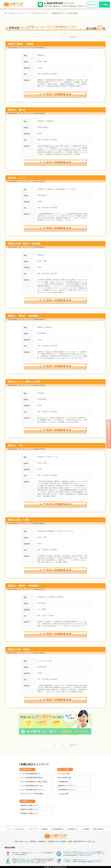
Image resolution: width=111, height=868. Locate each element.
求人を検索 (48, 6)
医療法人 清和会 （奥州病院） (24, 316)
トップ (9, 829)
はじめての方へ (20, 829)
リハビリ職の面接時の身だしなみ (32, 786)
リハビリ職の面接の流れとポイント (32, 790)
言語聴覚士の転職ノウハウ (29, 813)
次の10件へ (74, 37)
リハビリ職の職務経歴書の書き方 (32, 778)
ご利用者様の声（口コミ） (67, 790)
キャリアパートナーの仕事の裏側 (32, 794)
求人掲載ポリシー (73, 829)
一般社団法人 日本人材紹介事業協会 (26, 862)
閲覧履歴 (55, 6)
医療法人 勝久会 (16, 110)
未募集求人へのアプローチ (67, 786)
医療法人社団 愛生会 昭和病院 (24, 244)
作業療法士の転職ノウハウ (29, 809)
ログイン (93, 5)
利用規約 (45, 829)
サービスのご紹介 (64, 774)
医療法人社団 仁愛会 (19, 520)
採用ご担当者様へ (99, 829)
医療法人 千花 (15, 446)
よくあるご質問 (63, 794)
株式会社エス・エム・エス (35, 853)
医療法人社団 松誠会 (19, 649)
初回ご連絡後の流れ (65, 778)
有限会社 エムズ (16, 178)
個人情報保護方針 (58, 829)
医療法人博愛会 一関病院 (21, 44)
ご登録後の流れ (63, 782)
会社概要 (86, 829)
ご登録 (105, 5)
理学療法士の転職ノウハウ (29, 805)
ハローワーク (34, 829)
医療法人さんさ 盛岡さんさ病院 (24, 382)
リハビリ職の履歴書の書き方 (30, 774)
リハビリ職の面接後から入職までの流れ (34, 782)
